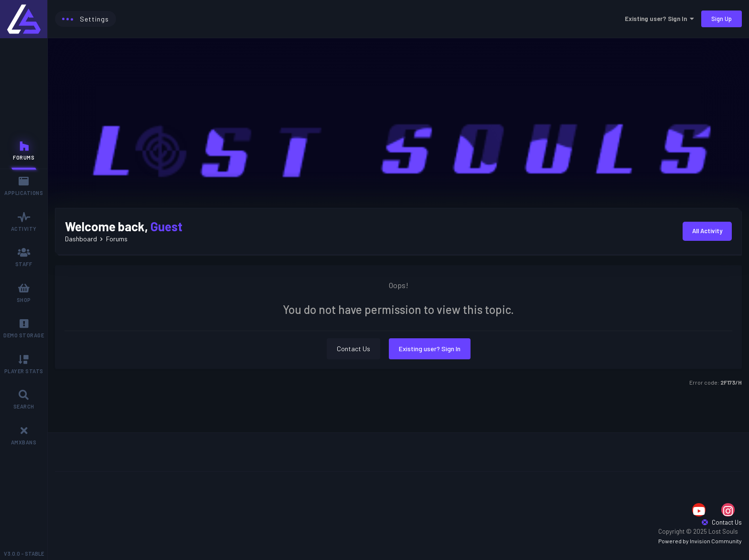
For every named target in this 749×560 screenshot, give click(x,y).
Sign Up (722, 19)
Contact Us (353, 349)
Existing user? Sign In (659, 19)
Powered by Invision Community (700, 541)
